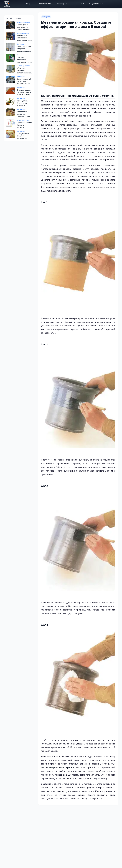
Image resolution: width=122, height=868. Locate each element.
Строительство (45, 4)
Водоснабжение (97, 4)
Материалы (80, 4)
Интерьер (29, 4)
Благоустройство (63, 4)
